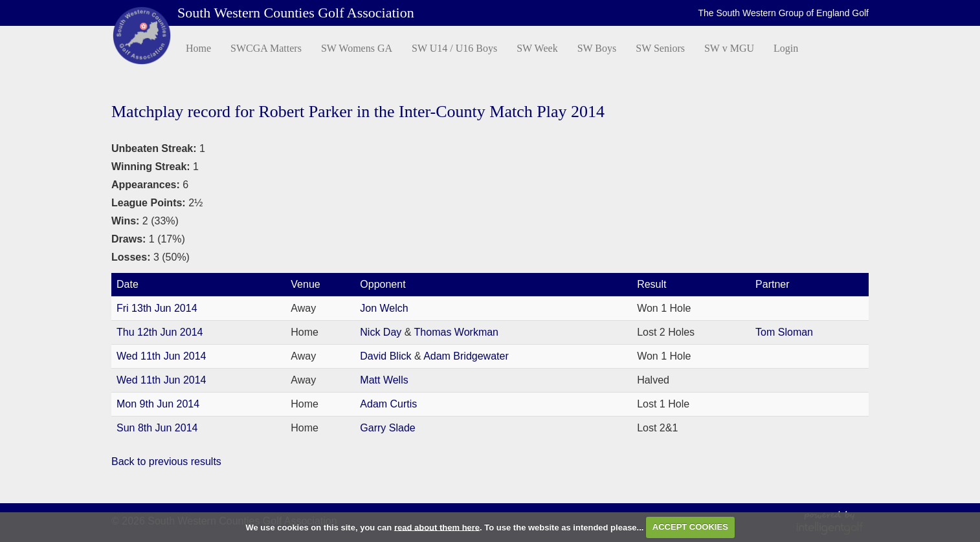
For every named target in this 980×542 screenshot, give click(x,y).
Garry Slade (387, 428)
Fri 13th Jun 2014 (157, 308)
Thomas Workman (456, 332)
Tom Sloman (784, 332)
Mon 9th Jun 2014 (158, 404)
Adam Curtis (388, 404)
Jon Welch (384, 308)
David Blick (387, 356)
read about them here (437, 527)
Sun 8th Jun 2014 (157, 428)
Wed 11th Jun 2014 (161, 356)
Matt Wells (384, 380)
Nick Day (382, 332)
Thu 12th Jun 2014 (160, 332)
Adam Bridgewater (466, 356)
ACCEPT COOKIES (690, 527)
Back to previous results (166, 461)
